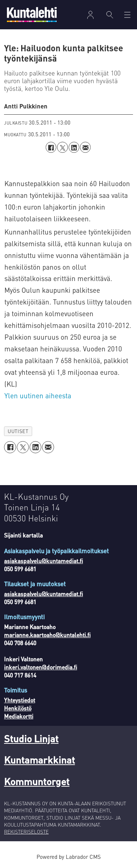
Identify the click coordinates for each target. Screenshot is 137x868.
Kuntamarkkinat (39, 760)
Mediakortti (19, 716)
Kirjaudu (90, 15)
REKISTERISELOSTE (26, 832)
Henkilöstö (18, 708)
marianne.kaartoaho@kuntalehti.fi (47, 635)
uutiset (18, 431)
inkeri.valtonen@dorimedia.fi (41, 667)
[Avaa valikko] (127, 15)
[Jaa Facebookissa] (51, 147)
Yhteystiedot (20, 700)
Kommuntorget (37, 781)
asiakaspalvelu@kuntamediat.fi (43, 561)
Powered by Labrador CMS (69, 857)
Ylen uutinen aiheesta (38, 395)
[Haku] (110, 15)
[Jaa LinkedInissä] (74, 147)
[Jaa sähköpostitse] (85, 147)
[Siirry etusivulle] (32, 14)
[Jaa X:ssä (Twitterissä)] (62, 147)
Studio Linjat (31, 738)
